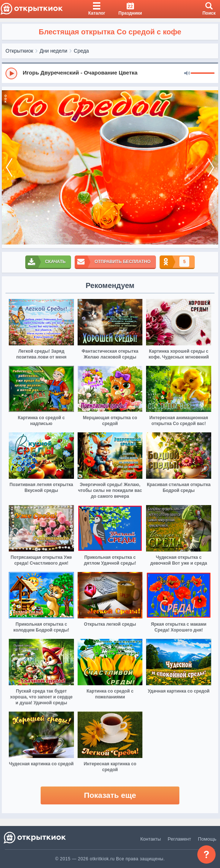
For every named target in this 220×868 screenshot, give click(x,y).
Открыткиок (19, 51)
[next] (211, 167)
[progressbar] (203, 73)
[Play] (11, 73)
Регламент (179, 839)
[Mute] (187, 73)
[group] (110, 73)
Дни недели (53, 51)
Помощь (207, 839)
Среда (81, 51)
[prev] (9, 167)
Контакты (150, 839)
